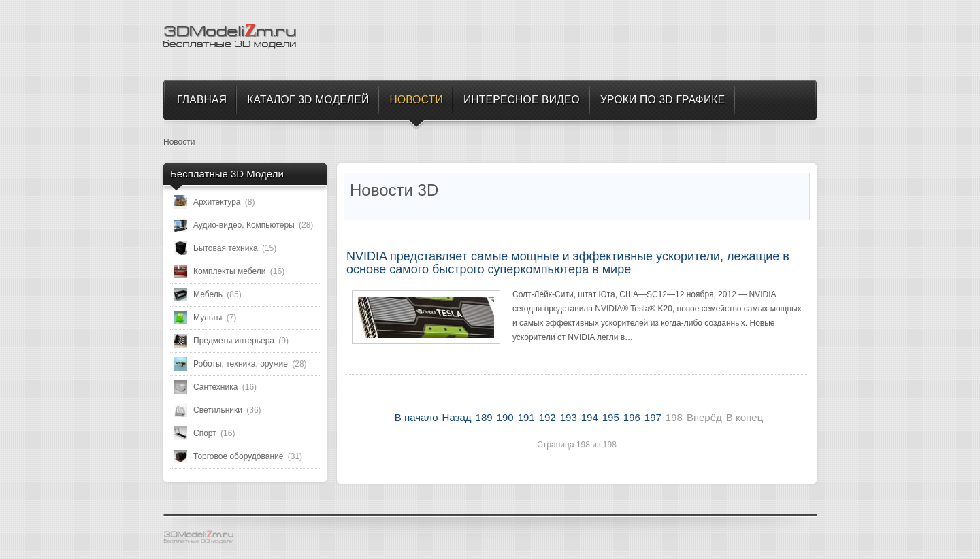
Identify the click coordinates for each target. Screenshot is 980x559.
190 (505, 417)
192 (548, 417)
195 (611, 417)
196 (632, 417)
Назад (457, 417)
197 (653, 417)
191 (526, 417)
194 (590, 417)
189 (484, 417)
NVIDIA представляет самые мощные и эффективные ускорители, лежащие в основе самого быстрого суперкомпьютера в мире (568, 263)
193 (569, 417)
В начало (416, 417)
